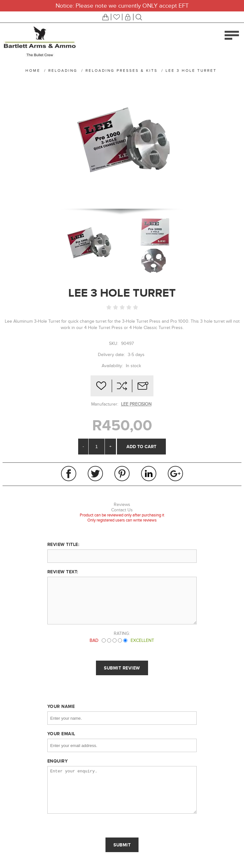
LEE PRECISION (136, 404)
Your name (61, 706)
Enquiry (58, 761)
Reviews (122, 505)
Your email (61, 734)
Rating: (122, 633)
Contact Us (122, 510)
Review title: (63, 544)
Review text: (63, 572)
